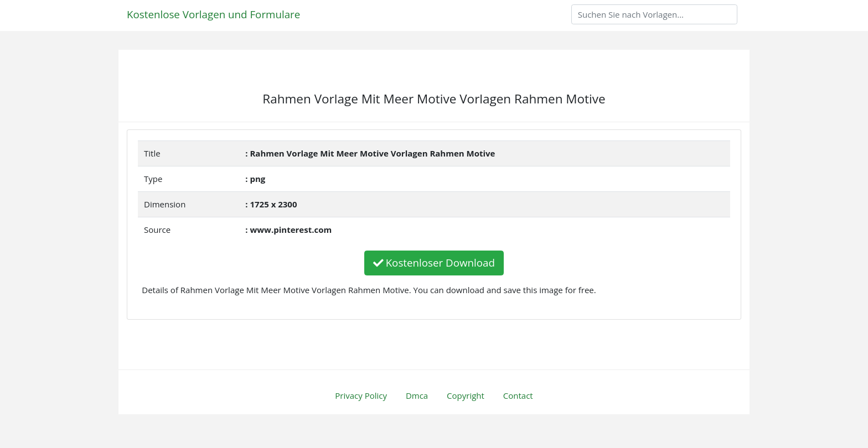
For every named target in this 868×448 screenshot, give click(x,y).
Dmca (417, 395)
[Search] (654, 14)
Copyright (466, 395)
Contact (518, 395)
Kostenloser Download (434, 262)
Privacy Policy (361, 395)
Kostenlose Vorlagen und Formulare (213, 14)
